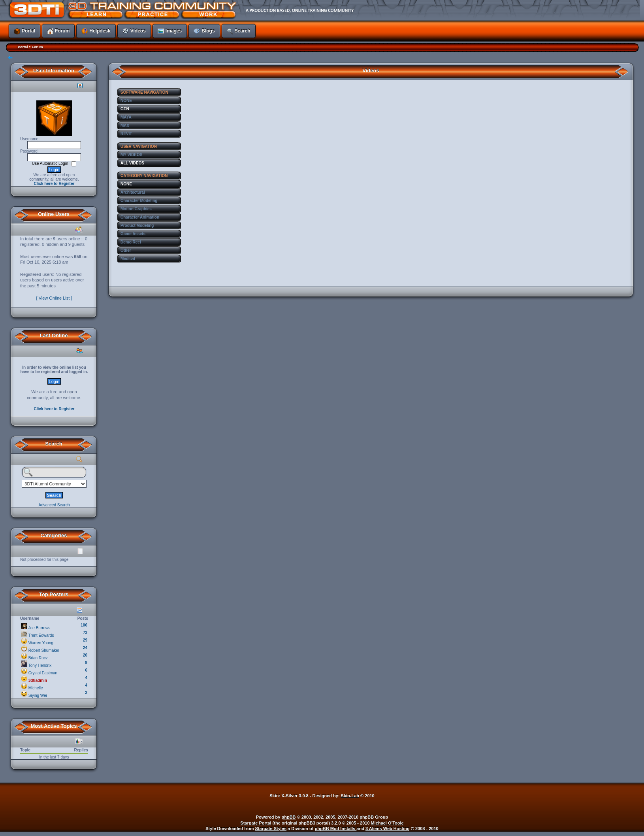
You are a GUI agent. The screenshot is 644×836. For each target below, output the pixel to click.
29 (85, 640)
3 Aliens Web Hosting (388, 828)
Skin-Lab (350, 796)
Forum (37, 47)
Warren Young (41, 643)
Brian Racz (38, 658)
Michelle (36, 688)
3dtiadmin (38, 680)
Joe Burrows (40, 628)
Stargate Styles (271, 828)
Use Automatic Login (51, 163)
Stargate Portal (256, 823)
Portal (23, 47)
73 (85, 633)
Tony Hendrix (40, 665)
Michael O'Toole (387, 823)
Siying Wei (38, 695)
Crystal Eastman (43, 673)
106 (84, 625)
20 (85, 655)
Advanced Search (54, 505)
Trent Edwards (41, 635)
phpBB (289, 817)
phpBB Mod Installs (336, 828)
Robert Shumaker (44, 650)
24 (85, 648)
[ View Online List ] (54, 298)
